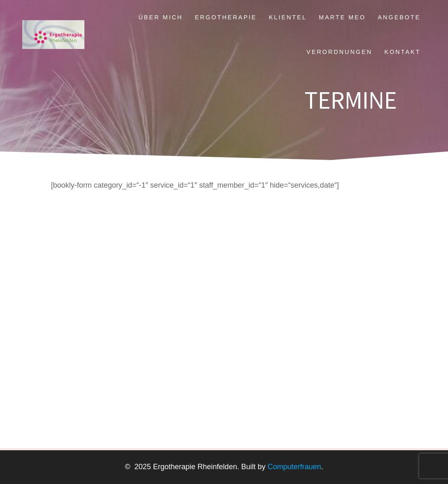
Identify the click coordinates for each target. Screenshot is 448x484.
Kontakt (403, 52)
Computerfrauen (293, 467)
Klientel (288, 17)
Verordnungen (339, 52)
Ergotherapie (226, 17)
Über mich (161, 17)
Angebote (399, 17)
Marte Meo (342, 17)
